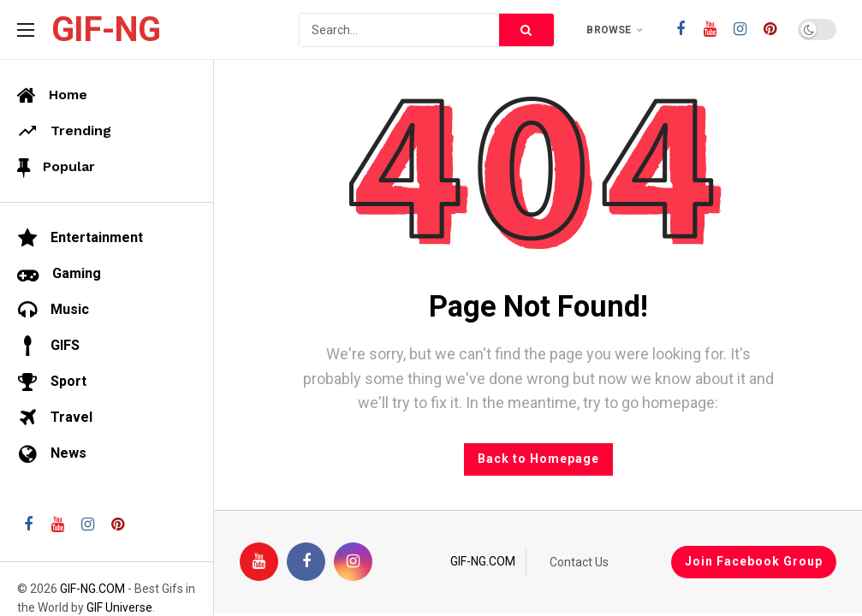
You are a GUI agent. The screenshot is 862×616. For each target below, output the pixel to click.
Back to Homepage (538, 459)
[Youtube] (710, 30)
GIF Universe (119, 607)
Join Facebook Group (754, 561)
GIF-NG (106, 30)
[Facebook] (680, 30)
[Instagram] (740, 30)
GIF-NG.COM (483, 561)
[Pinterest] (770, 30)
